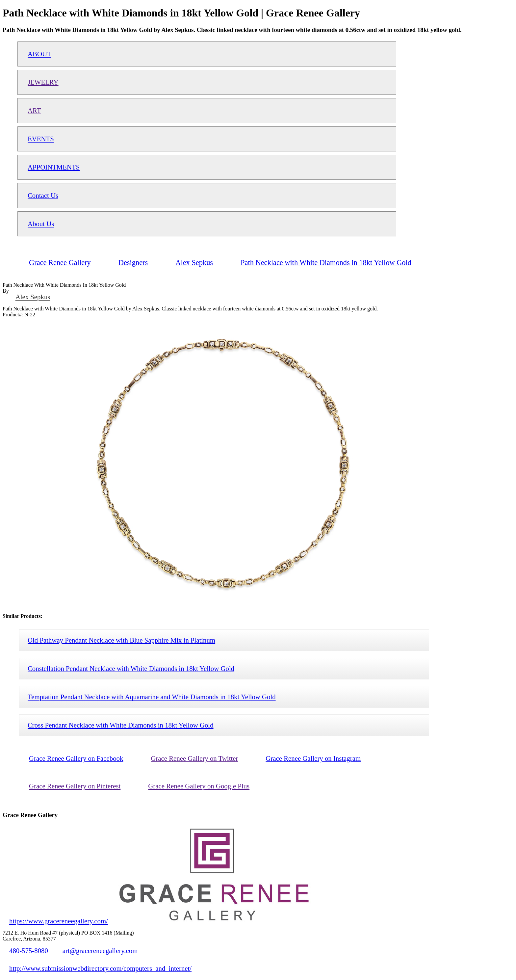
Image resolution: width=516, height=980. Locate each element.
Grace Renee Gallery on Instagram (313, 758)
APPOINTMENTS (54, 167)
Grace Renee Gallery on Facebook (76, 758)
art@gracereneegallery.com (100, 951)
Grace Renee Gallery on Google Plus (199, 786)
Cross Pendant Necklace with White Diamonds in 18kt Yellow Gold (121, 725)
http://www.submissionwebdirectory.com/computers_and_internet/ (100, 968)
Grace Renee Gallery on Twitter (194, 758)
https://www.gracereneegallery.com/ (59, 921)
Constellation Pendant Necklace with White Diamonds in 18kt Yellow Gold (131, 668)
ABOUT (39, 54)
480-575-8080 (29, 951)
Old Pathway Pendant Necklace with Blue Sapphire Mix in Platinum (121, 640)
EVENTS (41, 139)
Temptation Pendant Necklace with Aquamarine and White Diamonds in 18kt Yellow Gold (152, 697)
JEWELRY (43, 82)
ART (34, 110)
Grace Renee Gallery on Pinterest (75, 786)
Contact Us (43, 195)
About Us (41, 224)
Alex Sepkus (33, 297)
